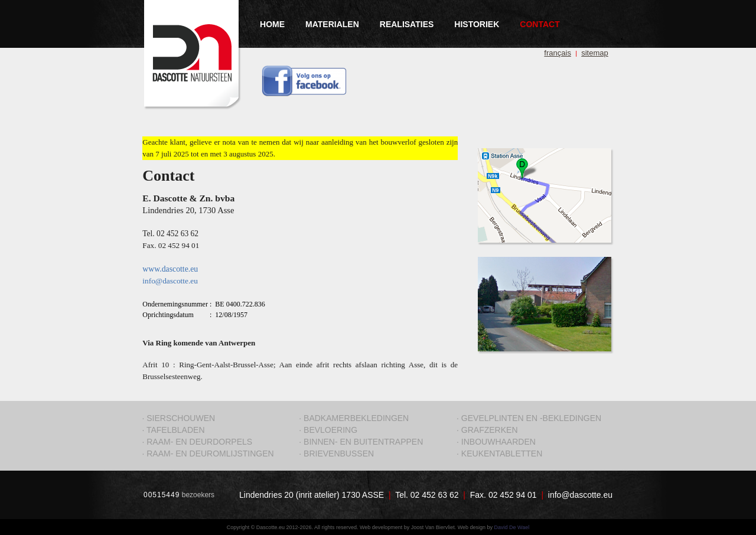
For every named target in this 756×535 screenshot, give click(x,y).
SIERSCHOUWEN (181, 418)
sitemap (595, 53)
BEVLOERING (330, 430)
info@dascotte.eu (580, 495)
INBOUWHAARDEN (498, 442)
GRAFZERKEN (490, 430)
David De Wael (512, 527)
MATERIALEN (332, 24)
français (558, 53)
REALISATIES (407, 24)
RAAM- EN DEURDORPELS (199, 442)
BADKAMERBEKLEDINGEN (356, 418)
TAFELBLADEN (176, 430)
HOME (272, 24)
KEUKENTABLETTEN (502, 454)
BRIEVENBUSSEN (339, 454)
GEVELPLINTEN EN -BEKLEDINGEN (531, 418)
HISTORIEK (477, 24)
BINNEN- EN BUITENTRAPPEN (363, 442)
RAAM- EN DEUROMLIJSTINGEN (210, 454)
